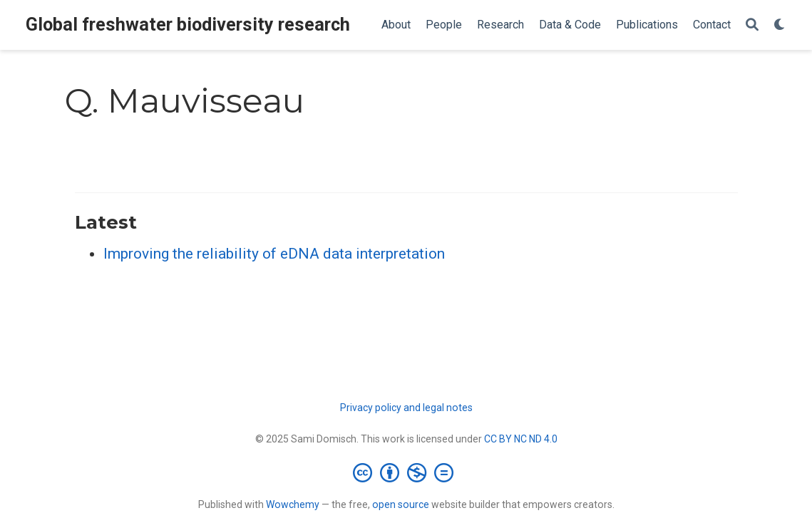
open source (401, 504)
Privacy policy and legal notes (406, 408)
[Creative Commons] (406, 472)
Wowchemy (293, 504)
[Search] (752, 25)
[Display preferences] (780, 25)
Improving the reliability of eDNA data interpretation (274, 254)
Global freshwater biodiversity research (188, 25)
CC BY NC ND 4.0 (521, 439)
